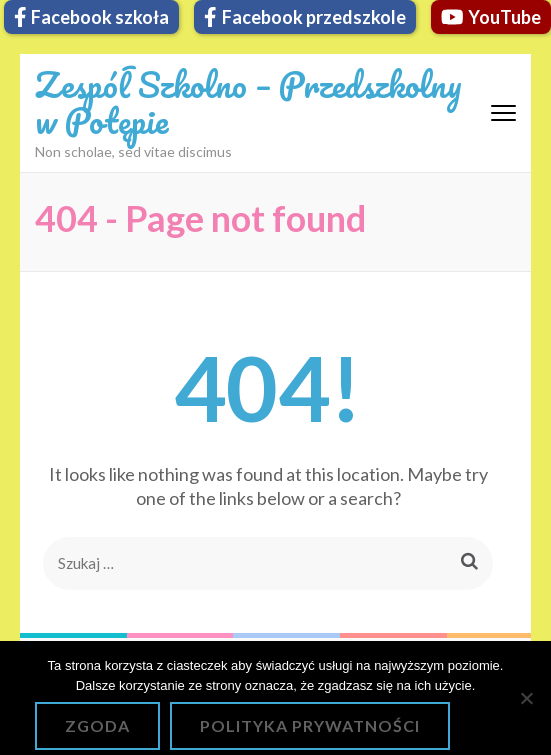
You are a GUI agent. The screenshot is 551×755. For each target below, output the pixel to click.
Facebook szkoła (92, 17)
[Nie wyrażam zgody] (526, 698)
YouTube (491, 17)
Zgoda (97, 725)
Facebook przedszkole (305, 17)
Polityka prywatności (310, 725)
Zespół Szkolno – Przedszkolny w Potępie (248, 102)
